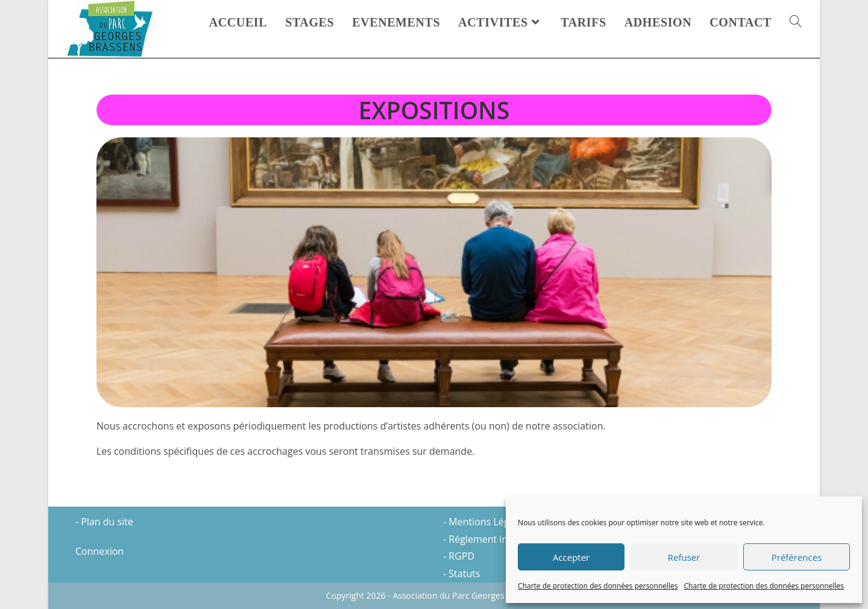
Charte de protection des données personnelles (598, 586)
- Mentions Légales (485, 522)
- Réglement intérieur (491, 539)
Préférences (797, 557)
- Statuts (462, 573)
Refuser (684, 557)
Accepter (571, 557)
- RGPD (459, 556)
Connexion (99, 551)
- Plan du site (104, 522)
